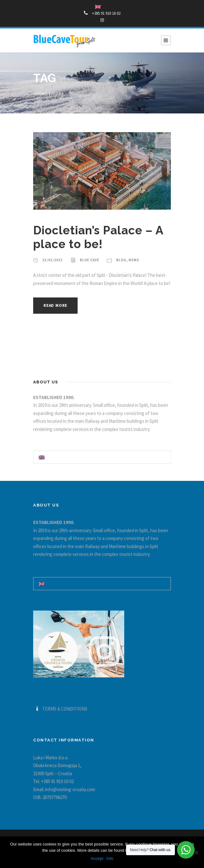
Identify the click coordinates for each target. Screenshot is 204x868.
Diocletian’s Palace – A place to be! (98, 237)
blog (121, 260)
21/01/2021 (53, 260)
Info (110, 858)
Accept (97, 858)
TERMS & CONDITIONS (65, 709)
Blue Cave (89, 260)
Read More (55, 305)
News (134, 260)
